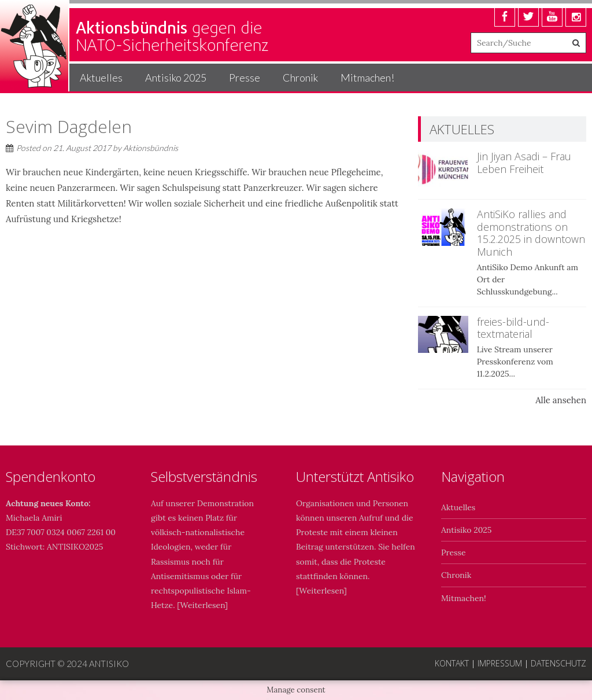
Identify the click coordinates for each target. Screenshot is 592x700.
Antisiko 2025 (176, 78)
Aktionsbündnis (151, 148)
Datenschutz (558, 663)
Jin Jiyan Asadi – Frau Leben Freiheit (524, 163)
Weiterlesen (203, 605)
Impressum (500, 663)
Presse (245, 78)
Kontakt (452, 663)
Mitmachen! (367, 78)
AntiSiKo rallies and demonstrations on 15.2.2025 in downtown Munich (531, 233)
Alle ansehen (561, 400)
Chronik (300, 78)
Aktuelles (101, 78)
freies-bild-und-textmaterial (513, 328)
